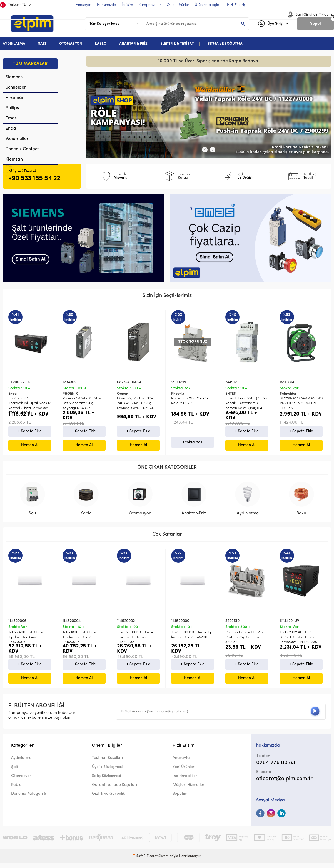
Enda (11, 129)
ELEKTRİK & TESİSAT (177, 44)
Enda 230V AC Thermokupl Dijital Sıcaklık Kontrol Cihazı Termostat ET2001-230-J (29, 406)
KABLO (101, 44)
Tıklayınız (326, 15)
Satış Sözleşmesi (106, 782)
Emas (11, 118)
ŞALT (42, 44)
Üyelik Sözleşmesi (107, 773)
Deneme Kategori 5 (29, 800)
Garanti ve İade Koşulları (114, 791)
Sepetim (180, 800)
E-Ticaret (150, 862)
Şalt (15, 773)
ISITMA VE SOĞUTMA (225, 44)
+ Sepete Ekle (30, 436)
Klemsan (14, 159)
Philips (12, 108)
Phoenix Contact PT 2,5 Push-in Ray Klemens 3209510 (244, 642)
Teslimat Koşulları (107, 764)
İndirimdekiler (185, 782)
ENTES (231, 394)
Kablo (16, 791)
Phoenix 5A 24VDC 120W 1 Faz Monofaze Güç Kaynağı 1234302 (83, 403)
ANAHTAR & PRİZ (133, 44)
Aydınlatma (21, 764)
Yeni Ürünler (184, 773)
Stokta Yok (193, 447)
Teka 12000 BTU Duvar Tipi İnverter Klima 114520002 (135, 642)
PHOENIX (70, 394)
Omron (123, 394)
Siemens (14, 77)
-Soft (138, 862)
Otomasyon (21, 782)
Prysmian (15, 98)
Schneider (16, 87)
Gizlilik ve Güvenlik (108, 800)
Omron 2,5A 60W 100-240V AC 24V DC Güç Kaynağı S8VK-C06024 (135, 403)
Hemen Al (30, 450)
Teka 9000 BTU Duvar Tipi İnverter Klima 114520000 (192, 640)
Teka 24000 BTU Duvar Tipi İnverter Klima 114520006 (27, 642)
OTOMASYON (71, 44)
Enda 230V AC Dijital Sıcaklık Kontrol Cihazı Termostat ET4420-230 (299, 642)
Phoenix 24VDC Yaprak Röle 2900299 (190, 401)
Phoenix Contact (22, 149)
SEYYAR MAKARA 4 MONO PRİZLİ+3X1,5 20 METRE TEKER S (301, 403)
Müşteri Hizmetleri (189, 791)
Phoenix (178, 394)
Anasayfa (181, 764)
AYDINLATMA (14, 44)
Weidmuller (17, 139)
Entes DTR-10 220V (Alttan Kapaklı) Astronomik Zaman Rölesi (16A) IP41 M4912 (246, 406)
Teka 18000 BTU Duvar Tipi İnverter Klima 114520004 (81, 642)
